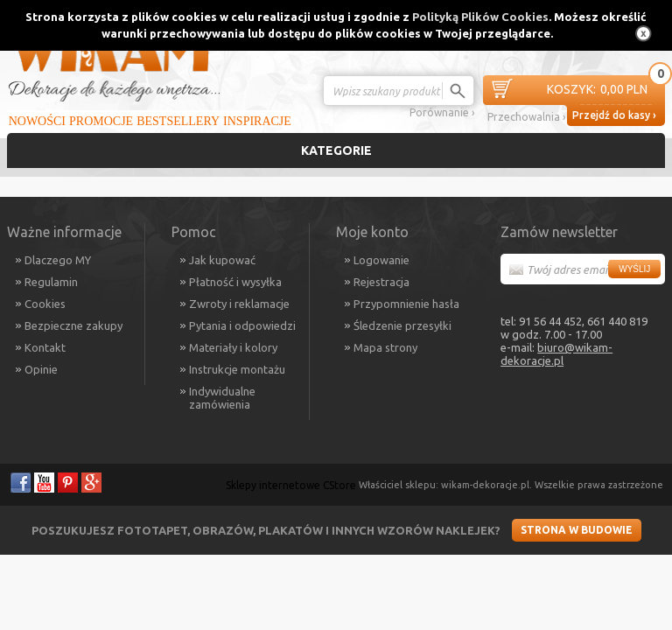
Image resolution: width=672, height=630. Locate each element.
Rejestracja (381, 282)
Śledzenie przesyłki (402, 325)
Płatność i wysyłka (235, 282)
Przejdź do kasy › (614, 115)
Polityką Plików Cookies (480, 17)
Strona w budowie (577, 530)
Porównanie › (442, 112)
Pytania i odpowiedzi (242, 325)
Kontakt (45, 347)
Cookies (45, 304)
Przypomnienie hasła (406, 304)
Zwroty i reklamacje (239, 304)
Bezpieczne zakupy (73, 325)
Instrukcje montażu (237, 369)
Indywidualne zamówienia (222, 398)
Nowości (37, 121)
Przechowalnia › (526, 117)
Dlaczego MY (58, 260)
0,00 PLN (597, 90)
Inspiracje (257, 121)
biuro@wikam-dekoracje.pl (556, 354)
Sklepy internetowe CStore (291, 485)
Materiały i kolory (233, 347)
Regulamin (51, 282)
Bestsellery (178, 121)
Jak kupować (222, 260)
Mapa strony (385, 347)
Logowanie (381, 260)
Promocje (101, 121)
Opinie (41, 369)
